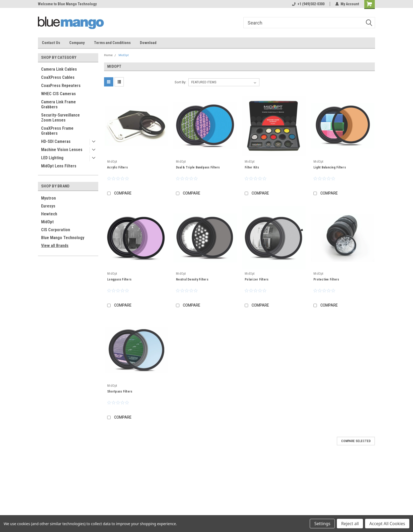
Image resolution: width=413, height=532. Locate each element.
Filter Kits (252, 167)
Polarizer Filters (257, 279)
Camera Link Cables (59, 69)
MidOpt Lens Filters (59, 166)
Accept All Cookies (387, 524)
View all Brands (55, 246)
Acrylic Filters (117, 167)
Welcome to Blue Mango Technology (67, 4)
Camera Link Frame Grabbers (58, 104)
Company (77, 43)
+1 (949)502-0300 (308, 4)
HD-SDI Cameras (56, 141)
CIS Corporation (56, 230)
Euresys (48, 206)
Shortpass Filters (120, 391)
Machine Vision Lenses (62, 150)
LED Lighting (52, 158)
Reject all (350, 524)
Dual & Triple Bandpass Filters (198, 167)
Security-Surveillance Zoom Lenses (60, 118)
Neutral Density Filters (192, 279)
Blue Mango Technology (63, 238)
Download (148, 43)
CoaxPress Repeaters (61, 86)
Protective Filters (326, 279)
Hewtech (49, 214)
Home (108, 55)
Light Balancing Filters (330, 167)
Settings (322, 524)
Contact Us (51, 43)
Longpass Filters (119, 279)
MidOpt (47, 222)
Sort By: (180, 82)
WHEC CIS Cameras (58, 94)
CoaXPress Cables (58, 77)
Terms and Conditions (112, 43)
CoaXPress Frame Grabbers (57, 131)
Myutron (48, 198)
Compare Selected (356, 441)
